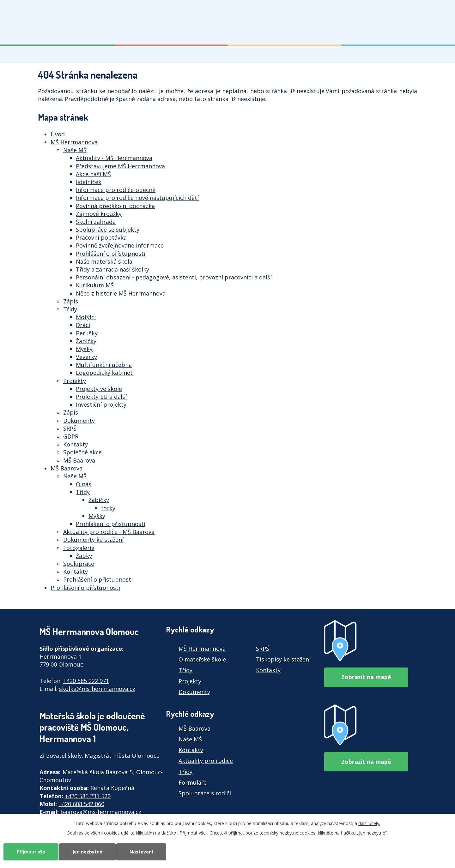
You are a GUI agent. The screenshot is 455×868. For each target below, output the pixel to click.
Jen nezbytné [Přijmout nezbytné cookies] (87, 852)
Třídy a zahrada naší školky (112, 269)
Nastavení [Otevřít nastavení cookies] (141, 852)
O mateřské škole (202, 659)
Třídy (70, 309)
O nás (84, 484)
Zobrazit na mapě (366, 677)
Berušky (87, 333)
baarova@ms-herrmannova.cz (101, 812)
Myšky (84, 349)
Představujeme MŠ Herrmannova (120, 166)
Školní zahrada (96, 222)
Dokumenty (79, 421)
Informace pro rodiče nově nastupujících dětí (137, 198)
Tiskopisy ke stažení (283, 659)
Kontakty (76, 444)
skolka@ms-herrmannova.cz (97, 689)
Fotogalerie (79, 548)
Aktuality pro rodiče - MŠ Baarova (109, 532)
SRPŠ (70, 428)
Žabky (84, 556)
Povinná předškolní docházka (115, 206)
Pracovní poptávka (101, 237)
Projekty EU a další (101, 397)
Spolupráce (79, 564)
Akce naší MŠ (93, 174)
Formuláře (193, 782)
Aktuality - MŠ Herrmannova (114, 158)
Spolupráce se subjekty (108, 230)
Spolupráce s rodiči (205, 793)
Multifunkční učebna (104, 365)
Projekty (75, 381)
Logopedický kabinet (104, 373)
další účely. (369, 823)
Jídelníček (89, 182)
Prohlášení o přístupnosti (111, 254)
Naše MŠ (75, 150)
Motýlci (86, 317)
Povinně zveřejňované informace (120, 245)
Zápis (71, 301)
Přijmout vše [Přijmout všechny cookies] (31, 852)
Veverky (86, 357)
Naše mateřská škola (104, 261)
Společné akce (82, 452)
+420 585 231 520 (88, 796)
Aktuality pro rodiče (206, 761)
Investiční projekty (101, 404)
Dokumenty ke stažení (93, 540)
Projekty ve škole (99, 389)
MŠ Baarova (79, 460)
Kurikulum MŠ (95, 285)
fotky (108, 508)
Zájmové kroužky (99, 214)
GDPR (71, 436)
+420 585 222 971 (86, 681)
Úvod (58, 134)
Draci (83, 325)
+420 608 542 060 (81, 804)
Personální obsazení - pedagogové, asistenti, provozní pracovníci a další (174, 277)
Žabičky (86, 341)
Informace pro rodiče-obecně (116, 190)
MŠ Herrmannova (74, 142)
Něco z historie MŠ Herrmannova (121, 293)
